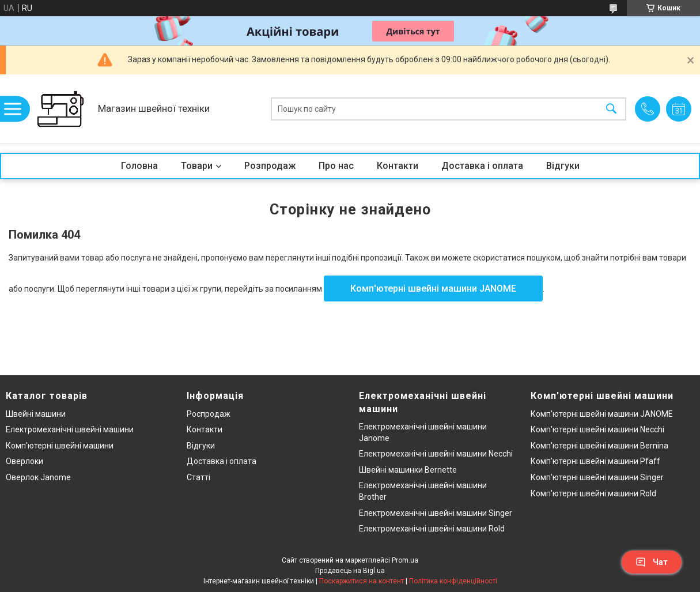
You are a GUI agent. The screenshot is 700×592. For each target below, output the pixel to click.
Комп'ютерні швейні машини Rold (593, 493)
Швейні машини (36, 414)
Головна (139, 166)
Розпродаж (270, 166)
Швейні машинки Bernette (408, 470)
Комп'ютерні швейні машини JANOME (433, 289)
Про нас (336, 166)
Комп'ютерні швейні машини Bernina (599, 446)
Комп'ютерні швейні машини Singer (597, 477)
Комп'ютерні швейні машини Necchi (597, 429)
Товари (197, 166)
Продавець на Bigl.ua (350, 571)
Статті (198, 477)
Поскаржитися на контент (362, 581)
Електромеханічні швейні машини (70, 429)
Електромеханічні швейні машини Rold (432, 529)
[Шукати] (611, 109)
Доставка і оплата (482, 166)
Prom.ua (405, 560)
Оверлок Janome (38, 477)
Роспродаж (209, 414)
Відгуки (563, 166)
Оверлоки (24, 461)
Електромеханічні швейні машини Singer (436, 513)
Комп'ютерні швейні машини (60, 446)
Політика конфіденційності (453, 581)
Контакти (398, 166)
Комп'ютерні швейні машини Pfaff (595, 461)
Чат (652, 562)
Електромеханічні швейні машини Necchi (436, 454)
